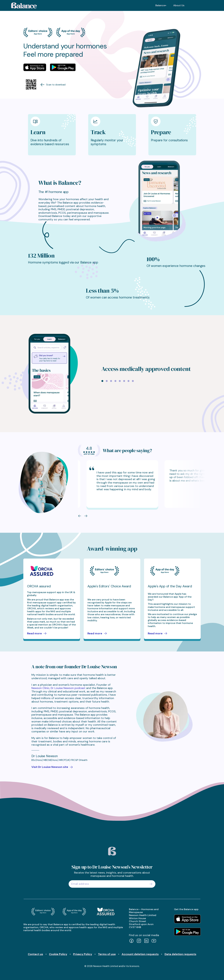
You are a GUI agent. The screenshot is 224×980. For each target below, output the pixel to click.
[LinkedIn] (146, 941)
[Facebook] (131, 941)
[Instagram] (139, 941)
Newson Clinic (40, 688)
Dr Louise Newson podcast (68, 688)
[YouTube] (154, 941)
